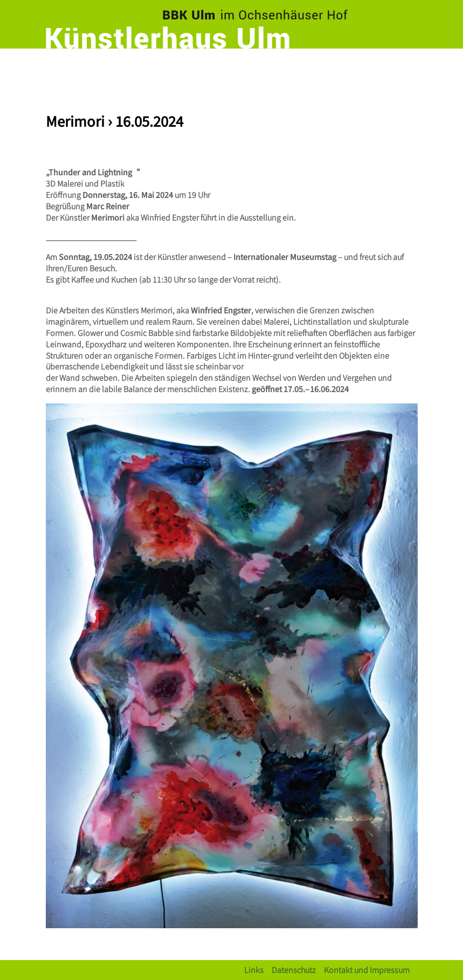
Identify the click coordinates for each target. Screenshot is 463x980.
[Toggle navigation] (407, 67)
